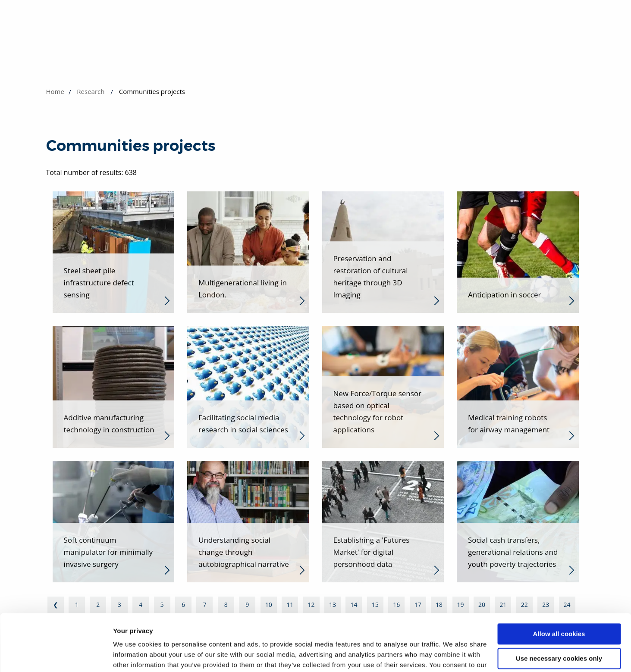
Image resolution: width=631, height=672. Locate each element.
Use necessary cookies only (559, 614)
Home (55, 91)
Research (91, 91)
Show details (133, 655)
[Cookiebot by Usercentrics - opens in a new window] (56, 655)
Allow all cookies (559, 590)
